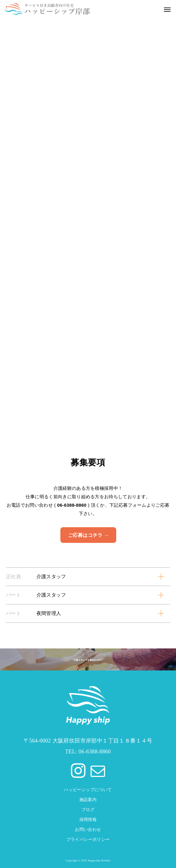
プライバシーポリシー (88, 839)
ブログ (88, 810)
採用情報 (88, 820)
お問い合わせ (88, 830)
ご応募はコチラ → (88, 535)
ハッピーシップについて (88, 790)
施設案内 (88, 800)
